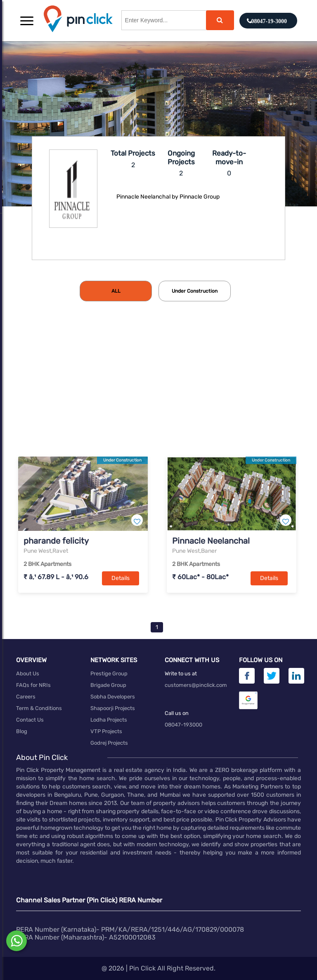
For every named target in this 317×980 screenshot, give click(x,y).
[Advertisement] (158, 393)
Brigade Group (108, 685)
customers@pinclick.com (196, 685)
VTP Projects (106, 731)
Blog (22, 731)
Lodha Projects (109, 720)
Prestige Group (109, 673)
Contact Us (30, 720)
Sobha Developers (113, 697)
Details (121, 578)
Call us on (177, 713)
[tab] (116, 291)
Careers (26, 697)
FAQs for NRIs (33, 685)
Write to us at (181, 673)
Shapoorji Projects (113, 708)
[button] (27, 21)
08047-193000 (183, 725)
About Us (28, 673)
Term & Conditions (39, 708)
